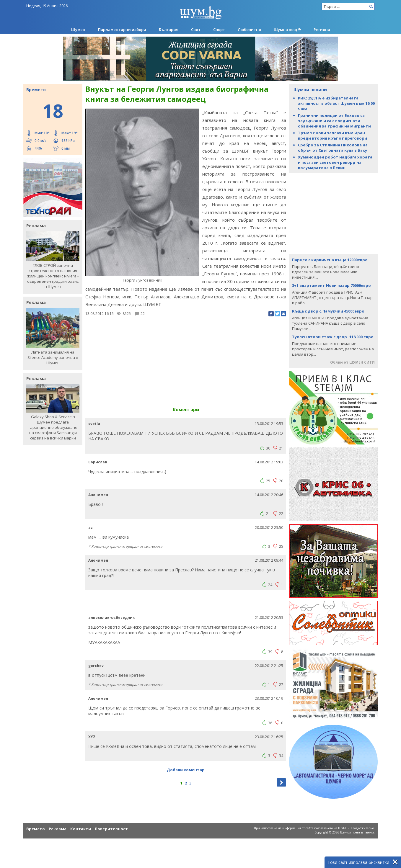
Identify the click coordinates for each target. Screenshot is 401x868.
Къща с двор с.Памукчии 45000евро (328, 311)
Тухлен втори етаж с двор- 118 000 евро (333, 337)
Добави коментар (186, 770)
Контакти (81, 829)
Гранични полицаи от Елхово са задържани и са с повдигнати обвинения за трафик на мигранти (334, 121)
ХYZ (92, 737)
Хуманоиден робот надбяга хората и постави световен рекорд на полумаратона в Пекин (335, 162)
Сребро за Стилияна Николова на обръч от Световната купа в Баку (333, 148)
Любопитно (249, 30)
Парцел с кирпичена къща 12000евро (330, 260)
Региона (322, 30)
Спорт (219, 30)
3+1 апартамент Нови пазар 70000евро (331, 285)
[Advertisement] (333, 213)
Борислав (98, 462)
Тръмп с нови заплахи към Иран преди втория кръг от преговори (332, 135)
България (169, 30)
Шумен (78, 30)
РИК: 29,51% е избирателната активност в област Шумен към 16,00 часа (336, 103)
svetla (94, 424)
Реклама (58, 829)
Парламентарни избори (122, 30)
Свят (196, 30)
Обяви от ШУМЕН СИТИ (352, 362)
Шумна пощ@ (287, 30)
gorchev (96, 666)
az (91, 528)
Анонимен (98, 495)
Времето (36, 829)
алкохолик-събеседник (112, 618)
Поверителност (111, 829)
